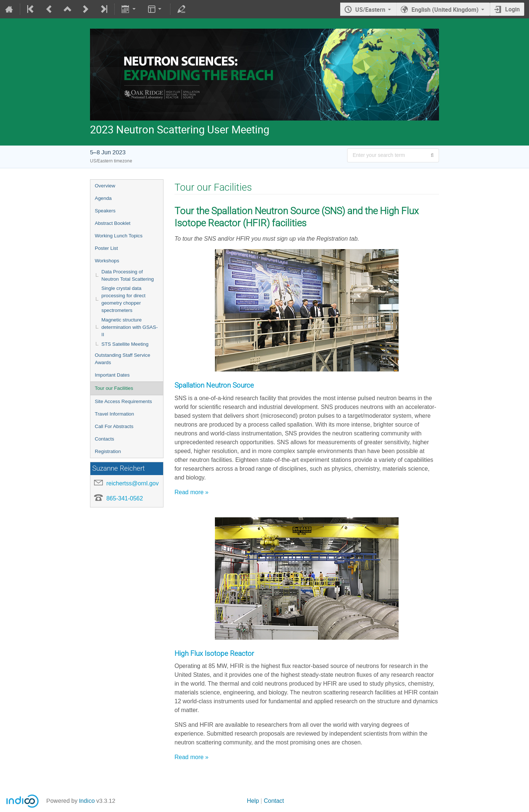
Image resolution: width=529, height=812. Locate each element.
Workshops (107, 261)
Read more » (192, 492)
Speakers (105, 211)
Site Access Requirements (123, 401)
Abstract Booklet (113, 223)
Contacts (105, 439)
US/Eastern (370, 10)
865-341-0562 (125, 498)
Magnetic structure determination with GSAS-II (129, 327)
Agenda (103, 198)
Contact (274, 801)
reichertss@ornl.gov (132, 483)
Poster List (106, 248)
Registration (108, 451)
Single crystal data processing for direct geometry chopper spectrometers (123, 299)
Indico (87, 801)
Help (253, 801)
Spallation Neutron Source (214, 385)
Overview (105, 186)
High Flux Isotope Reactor (214, 653)
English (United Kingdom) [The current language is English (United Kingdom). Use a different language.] (445, 10)
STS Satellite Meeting (125, 344)
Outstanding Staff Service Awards (123, 359)
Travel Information (114, 414)
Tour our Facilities (114, 388)
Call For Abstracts (114, 426)
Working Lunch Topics (119, 236)
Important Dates (112, 375)
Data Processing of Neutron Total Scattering (128, 275)
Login (512, 9)
